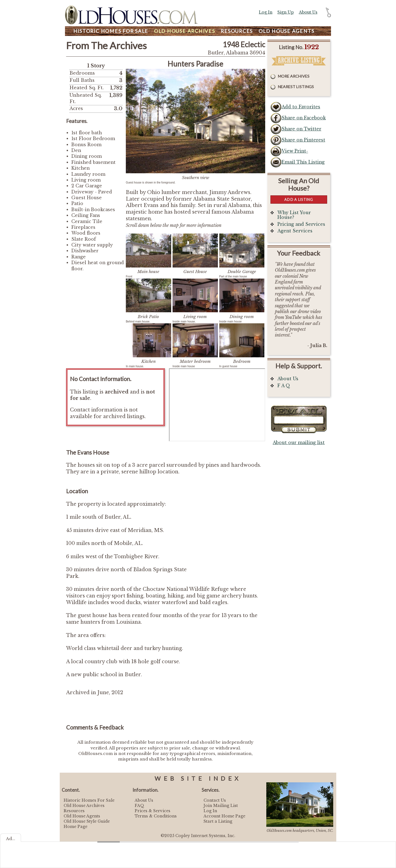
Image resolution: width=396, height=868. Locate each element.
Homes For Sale (111, 31)
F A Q (284, 386)
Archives (185, 31)
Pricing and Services (301, 224)
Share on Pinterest (303, 140)
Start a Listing (218, 821)
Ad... (11, 839)
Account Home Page (224, 816)
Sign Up (286, 12)
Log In (266, 12)
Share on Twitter (301, 129)
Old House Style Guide (87, 821)
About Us (308, 12)
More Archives (294, 76)
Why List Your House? (294, 215)
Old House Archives (84, 806)
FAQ (139, 806)
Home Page (75, 827)
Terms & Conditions (156, 816)
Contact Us (215, 800)
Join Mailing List (221, 806)
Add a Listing (299, 200)
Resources (237, 31)
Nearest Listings (296, 87)
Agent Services (295, 231)
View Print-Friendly (295, 153)
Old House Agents (82, 816)
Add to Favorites (301, 107)
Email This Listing (303, 162)
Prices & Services (153, 811)
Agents (286, 31)
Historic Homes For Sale (89, 800)
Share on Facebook (304, 118)
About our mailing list (299, 443)
